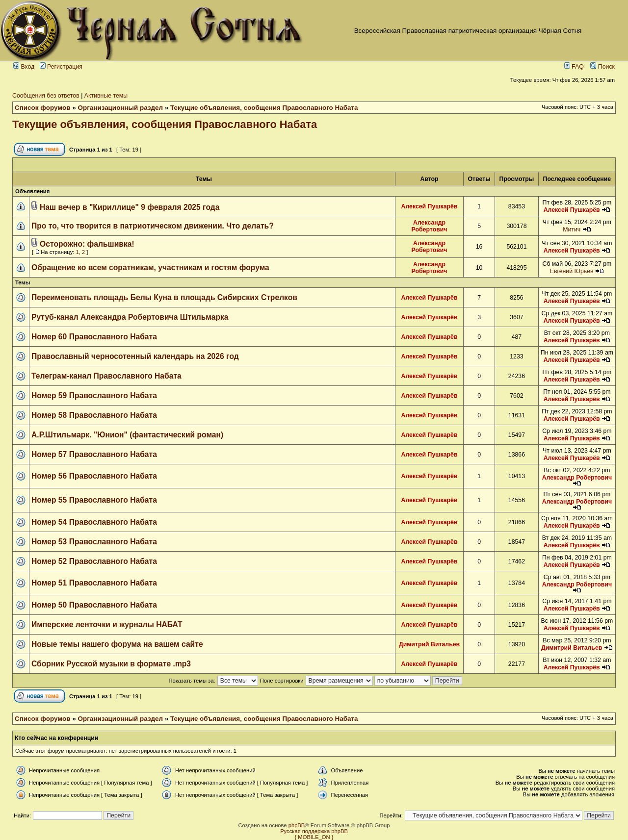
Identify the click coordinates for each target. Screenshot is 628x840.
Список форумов (43, 108)
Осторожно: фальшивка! (87, 244)
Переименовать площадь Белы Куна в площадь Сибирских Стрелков (164, 297)
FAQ (574, 67)
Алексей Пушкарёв (430, 206)
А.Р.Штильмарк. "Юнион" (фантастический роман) (127, 435)
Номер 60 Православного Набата (94, 337)
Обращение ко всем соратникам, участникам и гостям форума (150, 267)
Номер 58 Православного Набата (94, 415)
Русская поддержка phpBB (314, 831)
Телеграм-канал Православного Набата (106, 376)
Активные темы (106, 96)
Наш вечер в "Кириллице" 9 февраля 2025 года (130, 207)
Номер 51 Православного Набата (94, 583)
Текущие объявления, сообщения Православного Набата (264, 108)
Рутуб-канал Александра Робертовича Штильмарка (130, 317)
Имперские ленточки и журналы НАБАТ (107, 624)
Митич (572, 229)
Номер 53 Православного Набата (94, 542)
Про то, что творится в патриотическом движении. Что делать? (153, 226)
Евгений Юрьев (572, 271)
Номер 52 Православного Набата (94, 561)
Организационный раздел (121, 108)
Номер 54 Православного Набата (94, 522)
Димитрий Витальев (429, 644)
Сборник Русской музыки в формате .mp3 (111, 664)
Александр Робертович (430, 226)
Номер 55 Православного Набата (94, 500)
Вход (24, 67)
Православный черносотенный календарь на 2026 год (135, 356)
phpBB (297, 825)
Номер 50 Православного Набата (94, 605)
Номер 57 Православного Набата (94, 454)
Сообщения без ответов (46, 96)
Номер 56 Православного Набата (94, 476)
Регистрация (61, 67)
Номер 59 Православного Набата (94, 395)
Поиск (602, 67)
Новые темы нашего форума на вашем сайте (117, 644)
